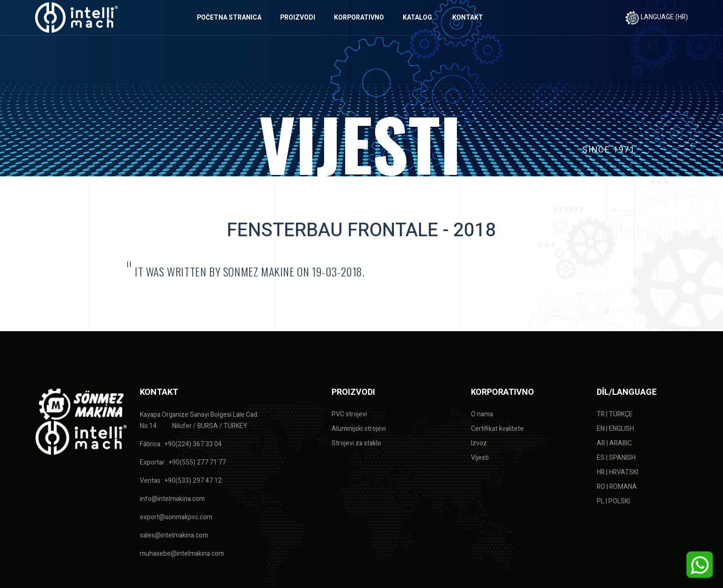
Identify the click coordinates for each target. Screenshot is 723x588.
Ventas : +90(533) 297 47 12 (181, 481)
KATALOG (417, 18)
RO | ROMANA (617, 487)
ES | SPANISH (616, 458)
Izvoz (479, 443)
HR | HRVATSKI (618, 472)
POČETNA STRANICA (229, 18)
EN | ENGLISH (615, 429)
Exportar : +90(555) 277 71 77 (183, 462)
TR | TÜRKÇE (615, 414)
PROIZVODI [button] (298, 18)
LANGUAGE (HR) (657, 17)
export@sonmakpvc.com (176, 517)
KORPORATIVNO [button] (359, 18)
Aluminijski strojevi (359, 429)
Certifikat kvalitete (497, 429)
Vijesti (480, 458)
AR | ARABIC (614, 443)
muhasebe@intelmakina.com (182, 554)
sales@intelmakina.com (174, 535)
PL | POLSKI (613, 501)
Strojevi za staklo (356, 443)
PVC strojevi (349, 414)
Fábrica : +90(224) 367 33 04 (181, 444)
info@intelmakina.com (172, 499)
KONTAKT (468, 18)
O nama (482, 414)
